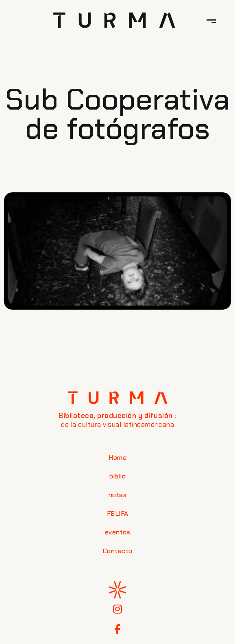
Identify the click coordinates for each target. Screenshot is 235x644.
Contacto (118, 551)
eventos (118, 532)
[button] (211, 20)
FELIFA (118, 514)
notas (118, 495)
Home (117, 458)
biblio (117, 476)
